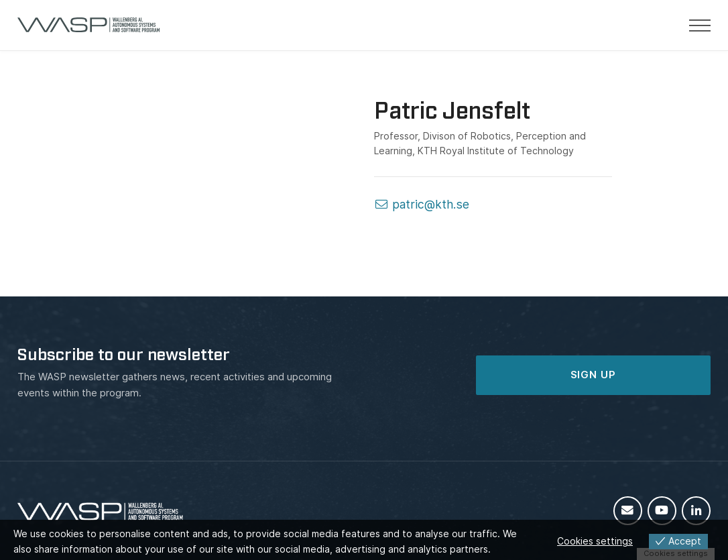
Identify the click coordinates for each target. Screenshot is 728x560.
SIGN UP (593, 375)
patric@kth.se (422, 204)
